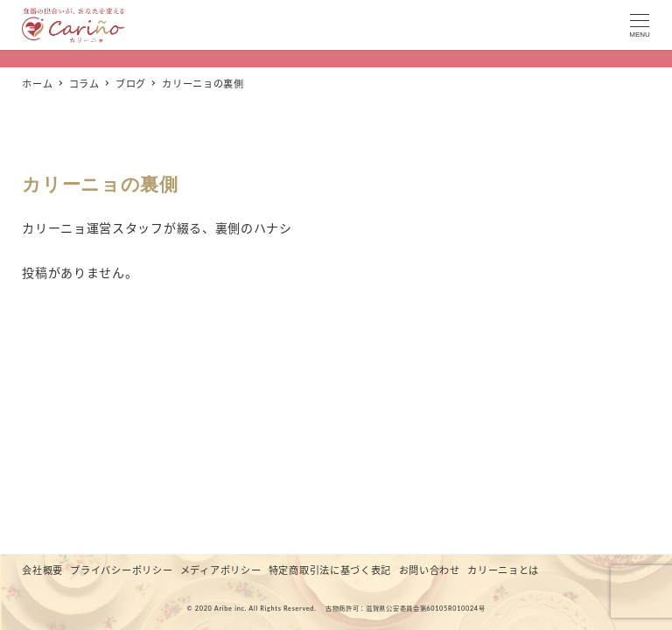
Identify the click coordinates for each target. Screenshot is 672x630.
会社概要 (42, 570)
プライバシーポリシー (121, 570)
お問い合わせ (430, 570)
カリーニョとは (503, 570)
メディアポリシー (221, 570)
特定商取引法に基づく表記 (330, 570)
